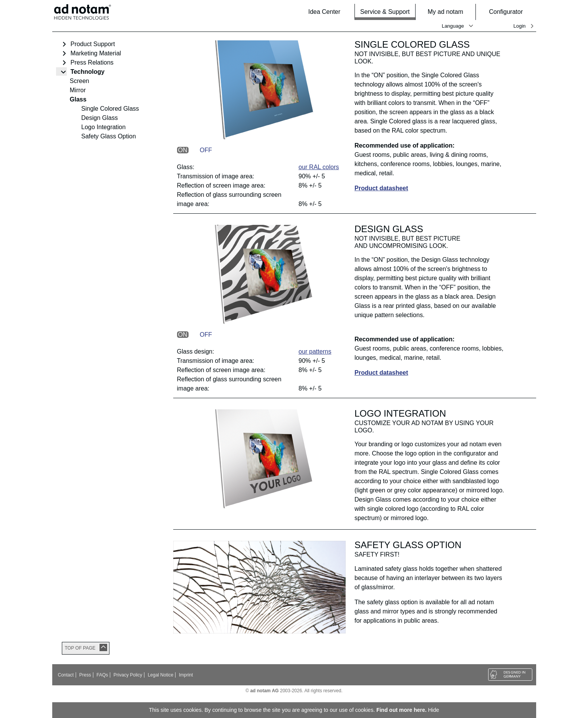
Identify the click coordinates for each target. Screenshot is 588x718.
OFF (206, 150)
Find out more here (401, 710)
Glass (78, 99)
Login (520, 26)
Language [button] (453, 26)
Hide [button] (434, 710)
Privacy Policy (128, 675)
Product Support (93, 44)
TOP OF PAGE (80, 648)
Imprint (186, 675)
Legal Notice (161, 675)
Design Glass (100, 118)
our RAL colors (319, 167)
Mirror (78, 90)
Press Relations (92, 62)
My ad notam (450, 12)
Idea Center (324, 12)
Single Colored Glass (110, 109)
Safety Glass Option (109, 136)
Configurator (510, 12)
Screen (80, 81)
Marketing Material (96, 53)
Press (85, 675)
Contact (66, 675)
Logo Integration (104, 127)
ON (183, 150)
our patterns (315, 352)
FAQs (102, 675)
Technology (88, 72)
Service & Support (385, 12)
